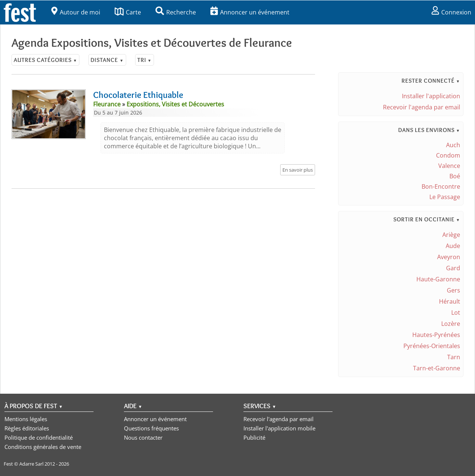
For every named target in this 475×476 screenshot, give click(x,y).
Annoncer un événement (250, 12)
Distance (107, 60)
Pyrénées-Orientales (432, 346)
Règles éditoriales (27, 428)
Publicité (254, 437)
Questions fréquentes (151, 428)
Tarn (454, 357)
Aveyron (449, 257)
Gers (453, 290)
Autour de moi (76, 12)
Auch (453, 145)
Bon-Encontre (441, 186)
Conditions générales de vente (43, 447)
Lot (456, 313)
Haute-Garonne (438, 279)
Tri (145, 60)
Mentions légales (26, 419)
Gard (453, 268)
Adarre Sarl (31, 464)
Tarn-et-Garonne (437, 368)
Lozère (451, 324)
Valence (449, 166)
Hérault (450, 301)
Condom (448, 155)
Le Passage (445, 197)
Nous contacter (143, 437)
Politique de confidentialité (39, 437)
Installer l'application (431, 96)
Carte (128, 12)
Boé (455, 176)
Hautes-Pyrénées (436, 335)
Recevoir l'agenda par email (422, 107)
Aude (453, 246)
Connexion (451, 12)
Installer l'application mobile (279, 428)
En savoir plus (298, 170)
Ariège (451, 235)
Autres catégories (45, 60)
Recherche (176, 12)
